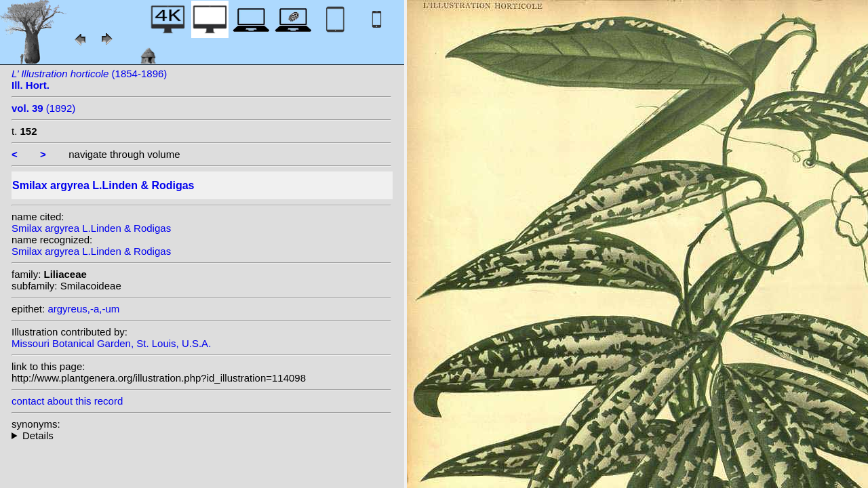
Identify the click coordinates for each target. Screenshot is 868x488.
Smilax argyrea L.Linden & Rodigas (91, 228)
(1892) (43, 108)
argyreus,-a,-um (83, 309)
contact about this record (67, 401)
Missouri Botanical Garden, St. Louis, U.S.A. (111, 343)
